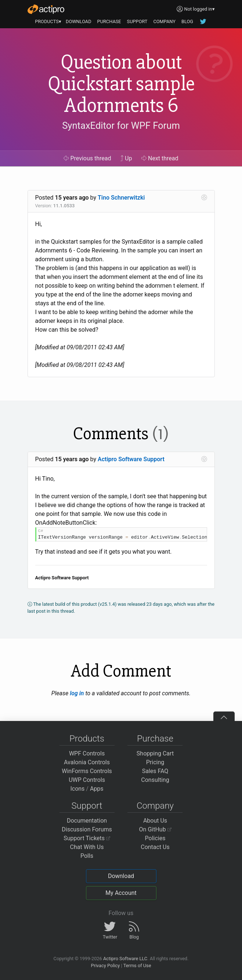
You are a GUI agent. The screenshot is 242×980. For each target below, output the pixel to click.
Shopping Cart (155, 753)
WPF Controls (87, 753)
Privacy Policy (105, 966)
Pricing (155, 762)
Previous (87, 158)
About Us (155, 821)
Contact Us (155, 847)
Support (87, 806)
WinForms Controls (87, 771)
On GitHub (155, 829)
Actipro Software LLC (125, 959)
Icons (77, 789)
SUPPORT (137, 21)
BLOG (187, 21)
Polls (87, 856)
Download (121, 876)
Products (87, 739)
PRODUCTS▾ (48, 21)
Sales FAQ (155, 771)
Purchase (155, 739)
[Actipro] (46, 9)
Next (160, 158)
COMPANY (164, 21)
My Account (121, 893)
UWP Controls (87, 780)
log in (77, 693)
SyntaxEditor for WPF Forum (121, 125)
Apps (97, 789)
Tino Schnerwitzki (121, 198)
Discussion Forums (87, 829)
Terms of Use (137, 966)
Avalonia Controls (87, 762)
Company (155, 806)
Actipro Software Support (131, 459)
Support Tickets (87, 838)
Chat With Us (87, 847)
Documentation (87, 821)
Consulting (155, 780)
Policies (155, 838)
